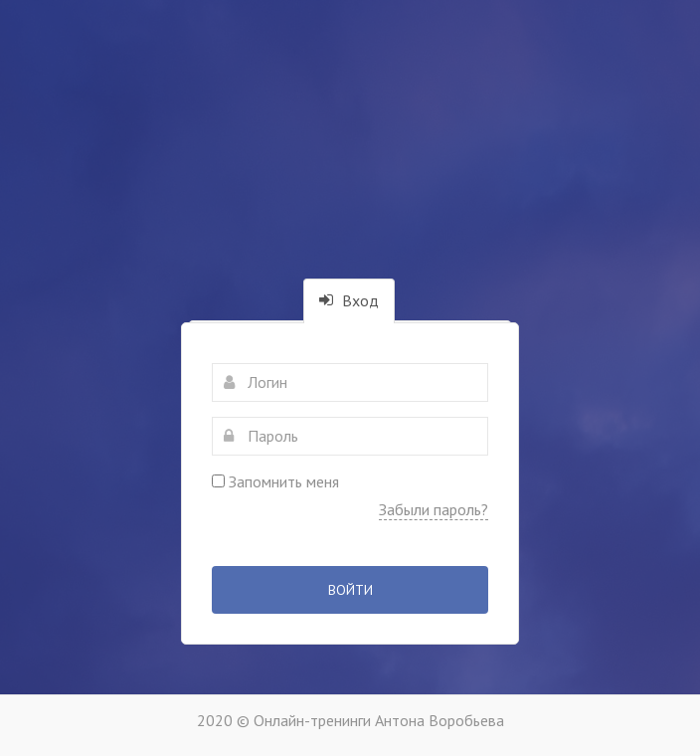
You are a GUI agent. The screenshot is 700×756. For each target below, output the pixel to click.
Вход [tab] (349, 300)
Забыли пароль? (434, 509)
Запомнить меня (275, 481)
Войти (350, 590)
